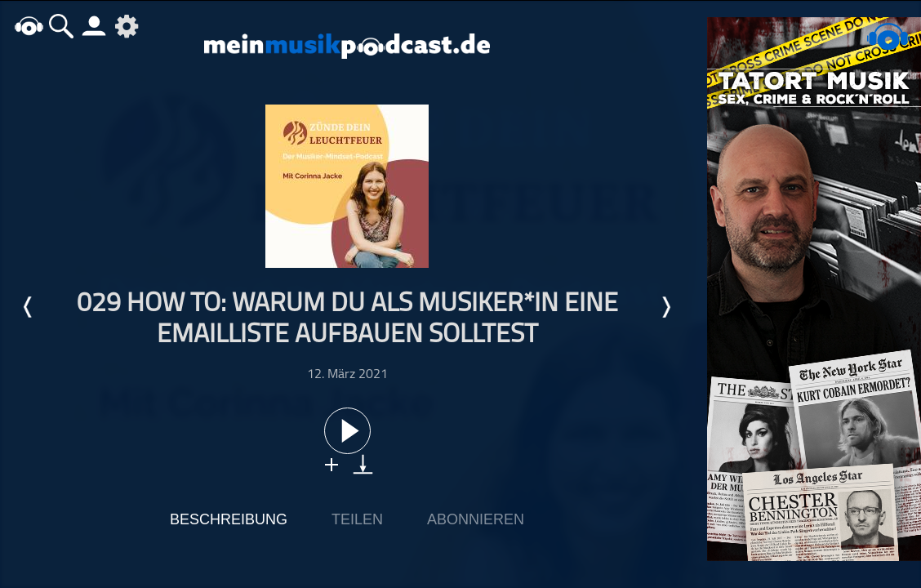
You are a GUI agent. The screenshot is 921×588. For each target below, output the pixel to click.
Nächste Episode (665, 307)
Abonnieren (476, 519)
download (363, 464)
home (29, 26)
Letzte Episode (29, 307)
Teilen (357, 519)
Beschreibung (229, 519)
